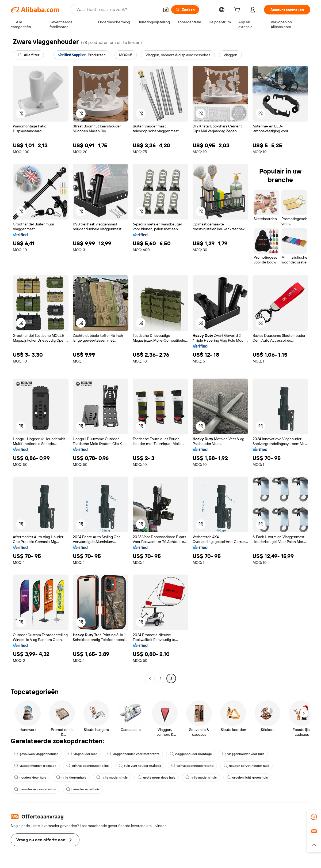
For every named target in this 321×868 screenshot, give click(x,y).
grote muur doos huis (156, 778)
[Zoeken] (185, 10)
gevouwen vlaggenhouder (36, 754)
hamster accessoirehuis (35, 789)
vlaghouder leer (83, 754)
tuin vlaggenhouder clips (87, 766)
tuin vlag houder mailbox (140, 766)
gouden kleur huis (30, 778)
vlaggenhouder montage (191, 754)
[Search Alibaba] (117, 10)
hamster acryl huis (83, 789)
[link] (314, 817)
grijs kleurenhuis (71, 778)
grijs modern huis (112, 778)
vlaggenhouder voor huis (243, 754)
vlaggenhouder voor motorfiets (133, 754)
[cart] (238, 10)
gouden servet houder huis (246, 766)
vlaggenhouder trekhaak (35, 766)
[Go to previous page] (150, 678)
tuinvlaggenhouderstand (192, 766)
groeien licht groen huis (247, 778)
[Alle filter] (28, 55)
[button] (166, 10)
